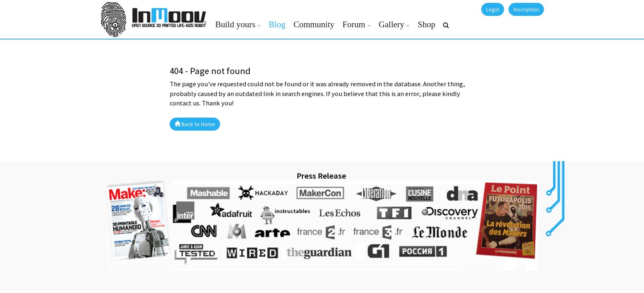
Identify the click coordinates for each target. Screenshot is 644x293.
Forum (354, 24)
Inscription (526, 9)
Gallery (392, 24)
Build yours (235, 24)
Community (314, 24)
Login (493, 9)
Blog (277, 24)
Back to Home (195, 124)
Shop (427, 24)
